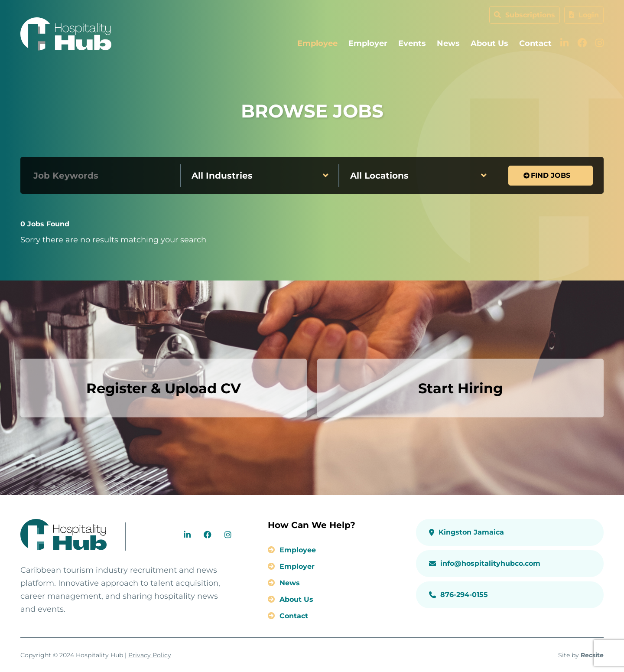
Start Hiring (460, 388)
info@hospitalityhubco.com (485, 563)
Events (412, 43)
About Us (489, 43)
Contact (535, 43)
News (448, 43)
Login (584, 15)
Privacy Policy (150, 655)
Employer (368, 43)
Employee (317, 43)
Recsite (592, 655)
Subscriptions (525, 15)
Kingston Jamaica (466, 532)
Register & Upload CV (164, 388)
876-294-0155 (458, 595)
